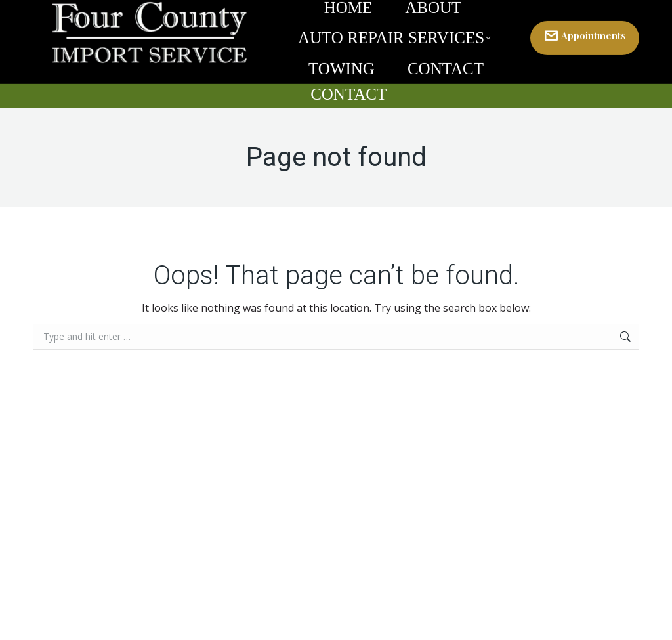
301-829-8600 (578, 12)
